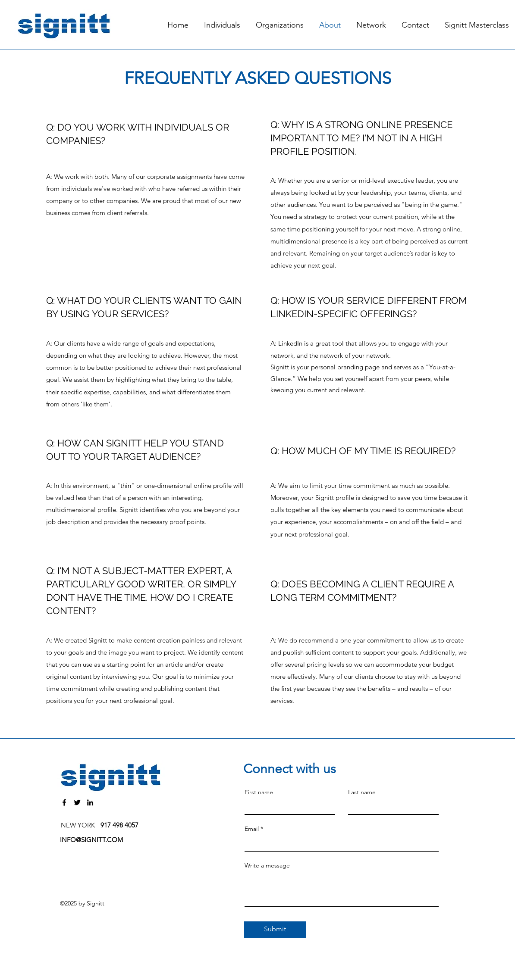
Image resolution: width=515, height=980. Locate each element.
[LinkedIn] (90, 802)
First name (259, 792)
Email (252, 829)
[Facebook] (64, 802)
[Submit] (275, 930)
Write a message (267, 865)
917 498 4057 (119, 825)
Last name (362, 792)
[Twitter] (77, 802)
